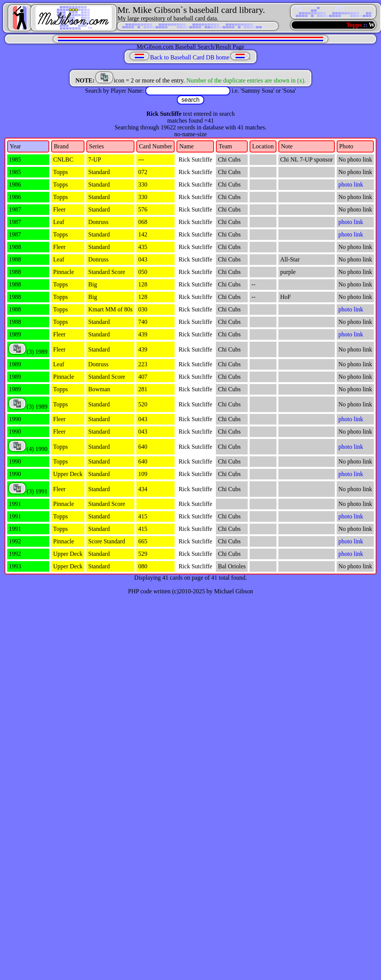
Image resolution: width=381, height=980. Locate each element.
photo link (351, 184)
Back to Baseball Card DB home (190, 57)
